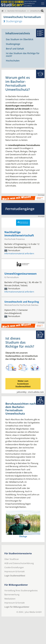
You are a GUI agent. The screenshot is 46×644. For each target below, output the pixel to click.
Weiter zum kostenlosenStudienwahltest (23, 384)
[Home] (2, 11)
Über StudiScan (12, 559)
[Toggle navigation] (43, 4)
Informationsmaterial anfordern (19, 253)
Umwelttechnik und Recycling (22, 302)
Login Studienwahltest (15, 576)
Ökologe (23, 536)
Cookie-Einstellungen (14, 567)
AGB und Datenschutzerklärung (19, 563)
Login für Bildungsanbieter (17, 607)
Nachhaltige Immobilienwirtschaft (19, 234)
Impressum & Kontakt (15, 571)
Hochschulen (13, 61)
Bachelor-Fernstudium (17, 11)
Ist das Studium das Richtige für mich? (23, 55)
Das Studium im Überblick (20, 39)
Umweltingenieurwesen (20, 274)
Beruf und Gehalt (15, 49)
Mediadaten (10, 599)
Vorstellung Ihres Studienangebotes (21, 591)
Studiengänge (13, 44)
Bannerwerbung (12, 595)
